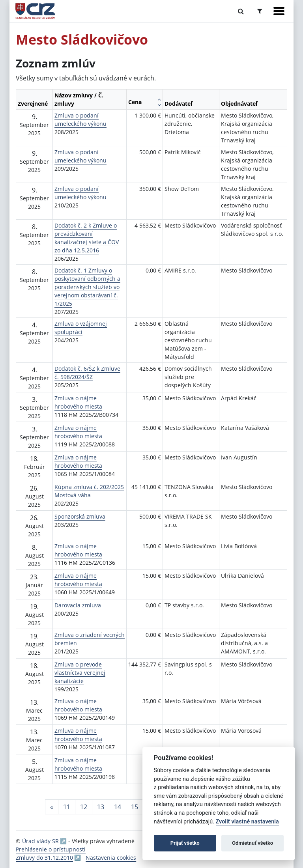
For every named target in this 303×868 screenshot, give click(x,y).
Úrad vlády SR (40, 841)
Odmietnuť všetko (252, 843)
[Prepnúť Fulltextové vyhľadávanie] (241, 11)
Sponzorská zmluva (80, 516)
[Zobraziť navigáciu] (279, 11)
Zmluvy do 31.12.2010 (44, 858)
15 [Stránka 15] (135, 807)
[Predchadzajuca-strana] (52, 807)
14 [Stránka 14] (118, 807)
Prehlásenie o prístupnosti (51, 849)
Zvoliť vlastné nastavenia (247, 822)
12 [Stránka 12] (84, 807)
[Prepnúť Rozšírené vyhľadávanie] (260, 11)
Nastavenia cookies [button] (111, 858)
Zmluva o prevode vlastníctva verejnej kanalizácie (80, 673)
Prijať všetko (185, 843)
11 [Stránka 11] (67, 807)
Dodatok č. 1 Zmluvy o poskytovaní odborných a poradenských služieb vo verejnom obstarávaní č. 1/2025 (87, 287)
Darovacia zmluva (78, 605)
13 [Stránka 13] (101, 807)
